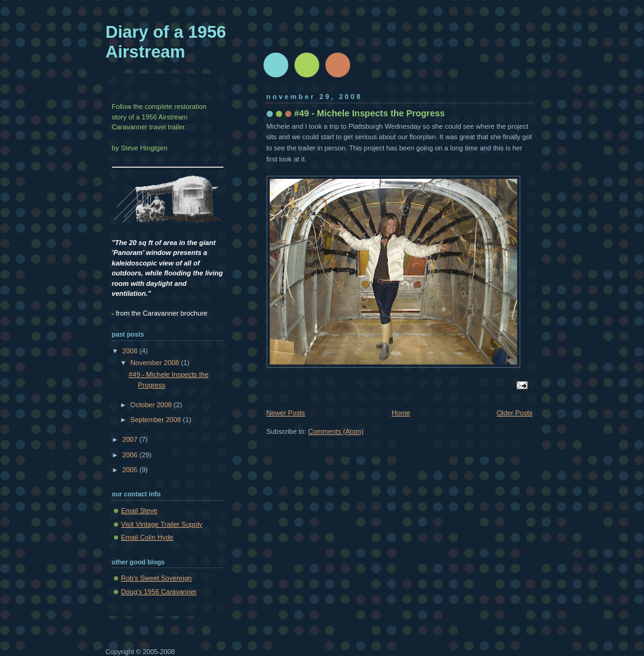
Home (401, 413)
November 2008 (156, 363)
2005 (131, 470)
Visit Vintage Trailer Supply (162, 524)
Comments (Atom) (336, 431)
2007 (131, 439)
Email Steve (140, 511)
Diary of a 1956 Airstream (166, 42)
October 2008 (152, 405)
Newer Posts (286, 413)
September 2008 (157, 420)
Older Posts (515, 413)
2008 (131, 351)
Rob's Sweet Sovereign (157, 578)
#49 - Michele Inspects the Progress (370, 113)
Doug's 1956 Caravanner (159, 592)
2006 (131, 455)
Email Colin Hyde (148, 537)
